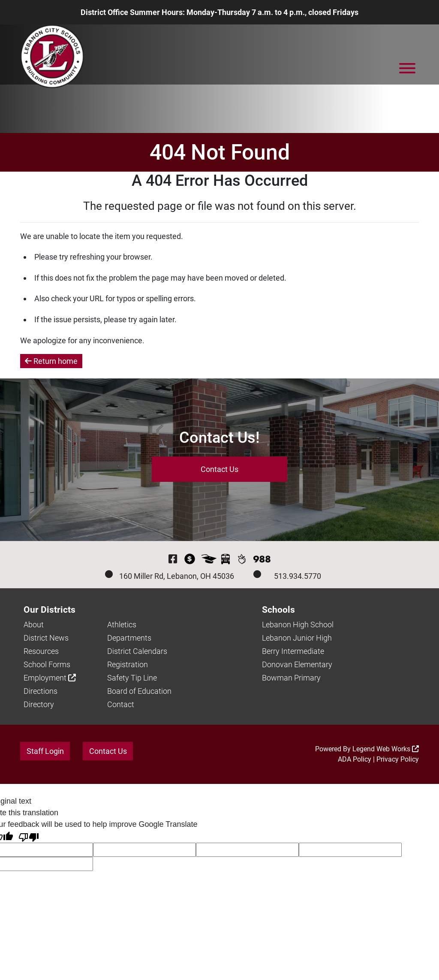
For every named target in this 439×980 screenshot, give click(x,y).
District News (46, 638)
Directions (41, 691)
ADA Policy (355, 759)
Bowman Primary (291, 678)
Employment (50, 678)
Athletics (122, 625)
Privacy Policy (398, 759)
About (34, 625)
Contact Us (219, 469)
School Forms (47, 664)
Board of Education (139, 691)
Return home (51, 361)
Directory (39, 704)
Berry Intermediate (293, 651)
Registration (128, 664)
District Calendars (137, 651)
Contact (121, 704)
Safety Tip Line (132, 678)
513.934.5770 (298, 576)
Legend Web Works (386, 749)
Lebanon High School (298, 625)
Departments (129, 638)
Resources (41, 651)
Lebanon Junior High (297, 638)
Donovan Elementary (297, 664)
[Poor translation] (29, 836)
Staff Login (45, 751)
